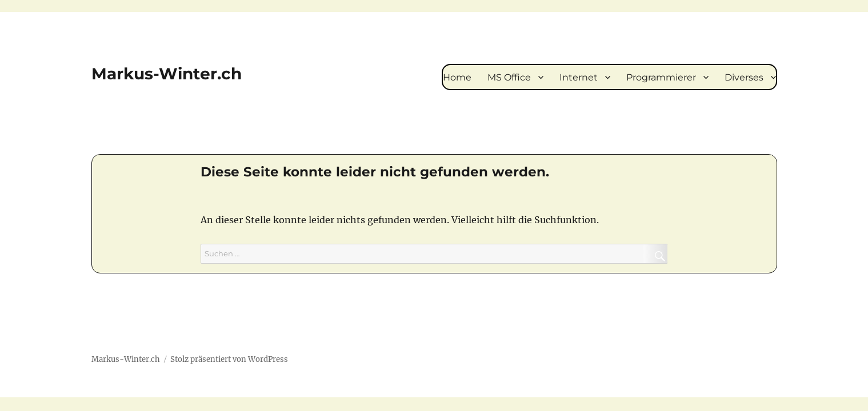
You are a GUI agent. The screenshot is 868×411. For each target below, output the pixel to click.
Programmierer (661, 77)
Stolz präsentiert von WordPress (229, 359)
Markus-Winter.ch (167, 74)
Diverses (744, 77)
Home (457, 77)
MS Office (509, 77)
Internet (579, 77)
